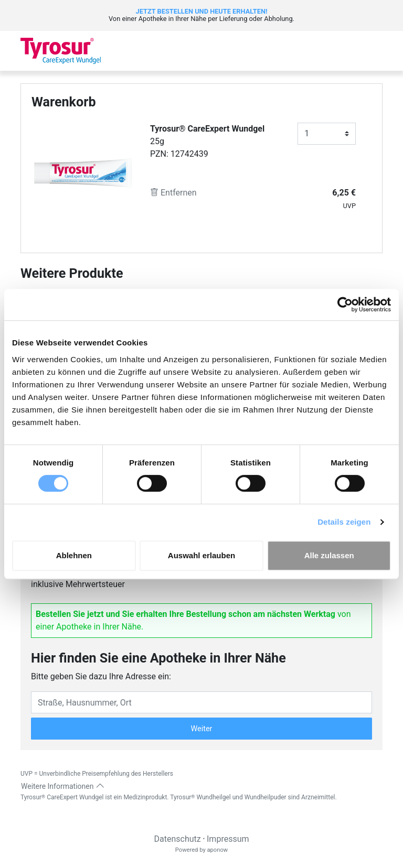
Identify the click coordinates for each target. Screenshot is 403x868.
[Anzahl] (327, 134)
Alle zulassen (329, 555)
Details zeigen (344, 522)
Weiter (202, 729)
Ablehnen (74, 555)
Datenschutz (177, 839)
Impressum (228, 839)
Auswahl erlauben (201, 555)
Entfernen (173, 193)
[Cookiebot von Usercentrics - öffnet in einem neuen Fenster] (345, 305)
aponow (217, 850)
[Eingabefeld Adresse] (201, 702)
